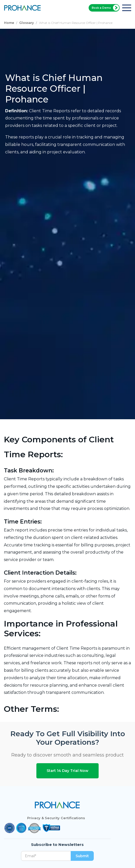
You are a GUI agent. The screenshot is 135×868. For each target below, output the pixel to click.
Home (9, 23)
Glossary (27, 23)
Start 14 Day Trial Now (67, 771)
